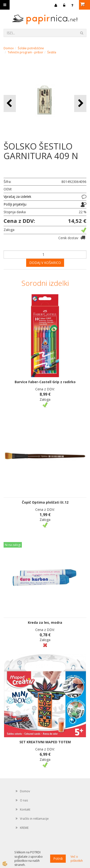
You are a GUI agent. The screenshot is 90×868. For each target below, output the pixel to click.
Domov (9, 48)
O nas (24, 800)
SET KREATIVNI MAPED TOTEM (45, 742)
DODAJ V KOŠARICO (45, 263)
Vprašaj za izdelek (17, 197)
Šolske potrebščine (31, 48)
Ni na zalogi (13, 545)
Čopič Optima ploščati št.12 (45, 502)
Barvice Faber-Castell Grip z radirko (45, 382)
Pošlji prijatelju (15, 204)
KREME (24, 828)
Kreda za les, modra (45, 622)
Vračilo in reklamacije (34, 819)
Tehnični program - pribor (25, 52)
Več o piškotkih (77, 859)
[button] (80, 103)
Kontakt (25, 809)
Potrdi (58, 859)
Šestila (52, 52)
